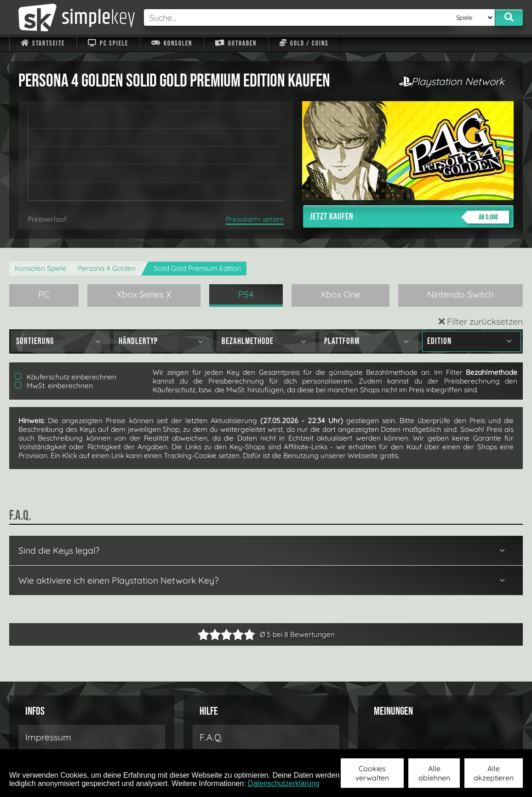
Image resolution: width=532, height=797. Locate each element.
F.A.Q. (211, 737)
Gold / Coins (304, 43)
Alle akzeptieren (494, 773)
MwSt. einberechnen (54, 386)
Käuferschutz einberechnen (66, 377)
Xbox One (340, 294)
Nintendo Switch (460, 294)
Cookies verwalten (372, 773)
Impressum (48, 737)
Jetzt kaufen (409, 217)
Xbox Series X (144, 294)
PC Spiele (108, 43)
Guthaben (236, 43)
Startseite (43, 43)
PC (44, 294)
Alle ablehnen (434, 773)
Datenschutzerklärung (284, 783)
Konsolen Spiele (41, 268)
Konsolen (172, 43)
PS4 (246, 294)
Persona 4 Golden (107, 268)
